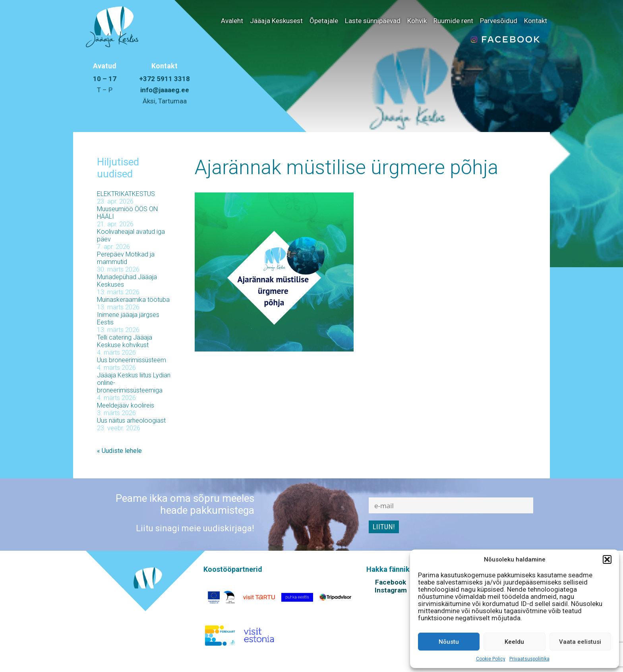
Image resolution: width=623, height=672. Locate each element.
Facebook (391, 582)
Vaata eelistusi (580, 642)
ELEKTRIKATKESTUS (126, 194)
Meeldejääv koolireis (126, 405)
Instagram (391, 590)
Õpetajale (324, 21)
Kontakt (536, 21)
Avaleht (232, 21)
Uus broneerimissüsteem (132, 360)
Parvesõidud (499, 21)
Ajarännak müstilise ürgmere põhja (346, 167)
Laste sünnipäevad (373, 21)
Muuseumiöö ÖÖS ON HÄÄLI (127, 213)
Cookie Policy (491, 659)
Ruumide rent (453, 21)
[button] (607, 559)
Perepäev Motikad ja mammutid (126, 258)
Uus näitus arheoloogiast (131, 420)
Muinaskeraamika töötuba (133, 300)
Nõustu (449, 642)
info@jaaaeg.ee (165, 90)
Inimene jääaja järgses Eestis (128, 319)
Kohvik (417, 21)
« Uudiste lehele (119, 451)
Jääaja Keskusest (276, 21)
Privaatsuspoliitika (529, 659)
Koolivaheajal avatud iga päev (131, 235)
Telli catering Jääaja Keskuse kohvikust (125, 341)
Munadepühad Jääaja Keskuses (127, 281)
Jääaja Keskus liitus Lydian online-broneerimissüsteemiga (134, 383)
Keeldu (514, 642)
